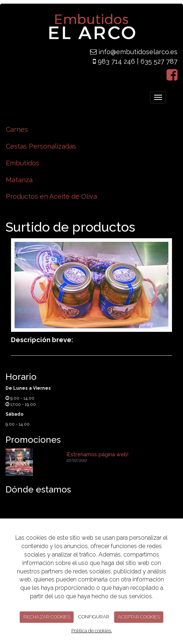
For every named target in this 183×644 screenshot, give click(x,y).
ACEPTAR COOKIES (139, 617)
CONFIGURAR (94, 617)
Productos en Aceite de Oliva (51, 196)
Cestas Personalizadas (41, 146)
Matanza (19, 180)
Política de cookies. (92, 631)
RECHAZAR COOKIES (47, 617)
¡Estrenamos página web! (98, 454)
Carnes (17, 129)
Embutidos (23, 163)
